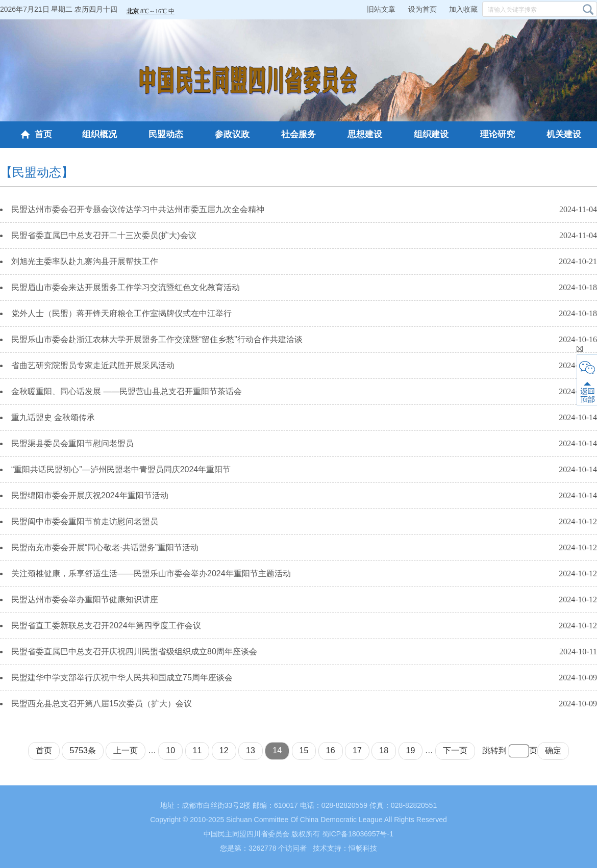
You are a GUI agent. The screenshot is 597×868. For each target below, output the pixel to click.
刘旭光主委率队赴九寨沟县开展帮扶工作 (85, 261)
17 (357, 750)
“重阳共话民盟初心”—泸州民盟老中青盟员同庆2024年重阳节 (121, 469)
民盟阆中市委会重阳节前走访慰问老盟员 (85, 521)
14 (277, 750)
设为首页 (422, 9)
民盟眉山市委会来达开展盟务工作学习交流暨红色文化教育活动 (126, 287)
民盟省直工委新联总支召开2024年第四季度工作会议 (106, 626)
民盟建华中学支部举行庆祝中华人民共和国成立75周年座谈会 (122, 678)
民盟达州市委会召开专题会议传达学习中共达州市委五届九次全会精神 (138, 209)
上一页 (126, 750)
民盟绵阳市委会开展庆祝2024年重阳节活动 (90, 495)
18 (384, 750)
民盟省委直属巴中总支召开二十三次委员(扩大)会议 (104, 235)
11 (197, 750)
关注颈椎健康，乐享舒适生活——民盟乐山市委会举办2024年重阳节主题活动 (151, 573)
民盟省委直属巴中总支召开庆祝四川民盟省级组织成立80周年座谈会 (134, 652)
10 (170, 750)
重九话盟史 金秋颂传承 (53, 417)
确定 (553, 750)
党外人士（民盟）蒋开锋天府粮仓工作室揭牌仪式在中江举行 (121, 313)
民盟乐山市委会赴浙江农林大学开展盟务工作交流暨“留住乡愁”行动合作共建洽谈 (157, 339)
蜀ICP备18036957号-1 (358, 834)
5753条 (83, 750)
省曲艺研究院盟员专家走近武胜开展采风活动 (93, 365)
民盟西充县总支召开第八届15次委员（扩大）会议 (102, 704)
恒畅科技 (363, 848)
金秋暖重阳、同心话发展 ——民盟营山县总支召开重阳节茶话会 (127, 391)
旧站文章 (381, 9)
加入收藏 (463, 9)
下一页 (455, 750)
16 (331, 750)
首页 (36, 134)
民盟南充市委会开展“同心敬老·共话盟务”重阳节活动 (105, 547)
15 (304, 750)
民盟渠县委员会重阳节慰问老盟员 (72, 443)
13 (251, 750)
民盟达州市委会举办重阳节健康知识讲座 (85, 599)
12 (224, 750)
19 (411, 750)
